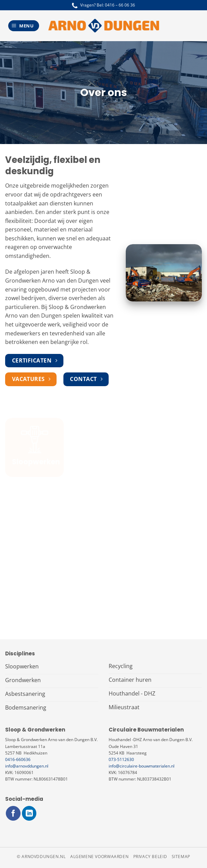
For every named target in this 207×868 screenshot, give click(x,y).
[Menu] (24, 26)
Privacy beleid (150, 857)
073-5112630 (121, 759)
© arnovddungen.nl (41, 857)
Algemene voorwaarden (99, 857)
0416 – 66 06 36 (120, 5)
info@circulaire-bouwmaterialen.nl (142, 766)
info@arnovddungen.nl (27, 766)
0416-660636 (18, 759)
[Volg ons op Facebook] (13, 813)
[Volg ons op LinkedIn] (29, 813)
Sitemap (181, 857)
